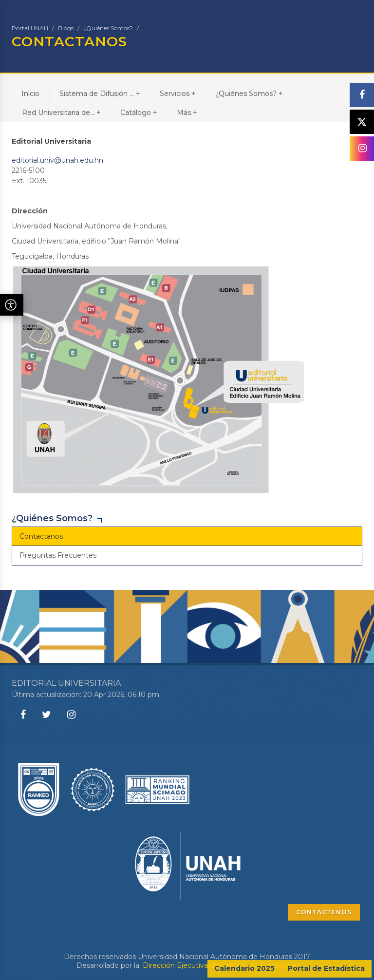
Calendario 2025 (244, 968)
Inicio (30, 94)
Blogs (66, 28)
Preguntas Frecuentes (58, 555)
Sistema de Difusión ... (100, 93)
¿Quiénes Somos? (108, 28)
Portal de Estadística (326, 968)
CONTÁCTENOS (324, 912)
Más (187, 112)
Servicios (178, 93)
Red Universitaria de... (61, 112)
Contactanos (41, 536)
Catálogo (139, 112)
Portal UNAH (30, 28)
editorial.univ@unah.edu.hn (57, 160)
